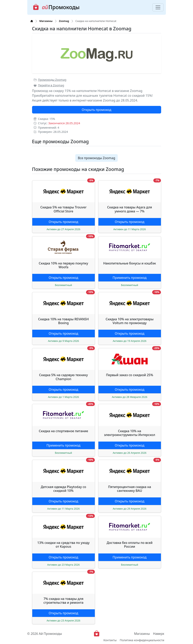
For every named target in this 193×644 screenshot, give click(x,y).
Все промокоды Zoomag (97, 158)
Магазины (142, 634)
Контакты (110, 640)
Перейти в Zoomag (49, 85)
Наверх (159, 634)
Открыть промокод (96, 110)
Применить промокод (130, 278)
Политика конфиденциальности (142, 640)
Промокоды (56, 7)
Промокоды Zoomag (50, 80)
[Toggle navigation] (158, 7)
